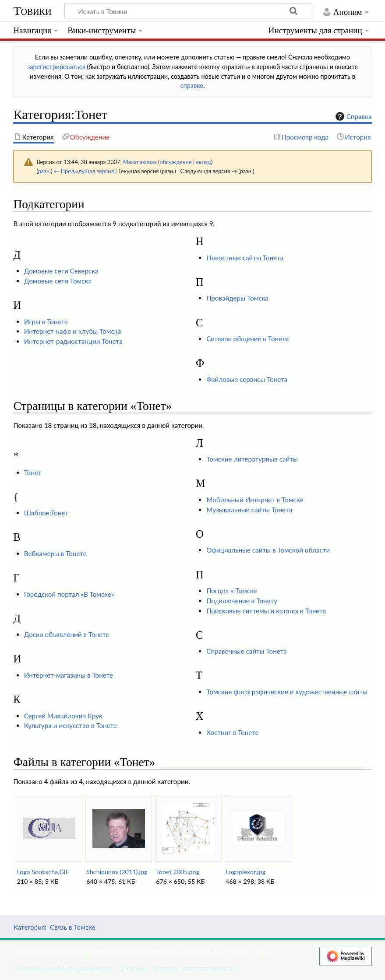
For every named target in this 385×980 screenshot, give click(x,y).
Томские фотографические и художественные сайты (287, 692)
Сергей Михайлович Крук (63, 716)
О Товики (133, 968)
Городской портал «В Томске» (69, 594)
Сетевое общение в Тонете (247, 339)
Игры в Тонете (46, 322)
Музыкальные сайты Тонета (249, 510)
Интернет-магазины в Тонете (69, 675)
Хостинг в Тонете (232, 732)
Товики (32, 11)
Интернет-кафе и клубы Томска (72, 331)
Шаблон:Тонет (46, 513)
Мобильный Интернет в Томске (255, 500)
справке (192, 86)
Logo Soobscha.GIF (43, 872)
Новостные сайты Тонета (245, 258)
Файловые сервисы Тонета (247, 379)
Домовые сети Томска (58, 281)
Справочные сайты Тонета (246, 651)
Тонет (33, 472)
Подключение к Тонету (242, 601)
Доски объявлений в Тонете (67, 634)
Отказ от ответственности (194, 968)
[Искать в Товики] (188, 11)
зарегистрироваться (56, 67)
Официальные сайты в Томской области (268, 550)
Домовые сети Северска (61, 271)
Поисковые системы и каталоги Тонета (266, 611)
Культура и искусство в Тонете (71, 725)
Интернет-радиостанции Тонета (73, 341)
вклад (203, 162)
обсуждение (175, 162)
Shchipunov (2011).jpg (117, 872)
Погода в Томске (231, 591)
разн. (44, 171)
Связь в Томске (73, 927)
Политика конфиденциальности (62, 968)
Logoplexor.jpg (245, 872)
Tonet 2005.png (178, 872)
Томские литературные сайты (252, 459)
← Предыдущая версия (84, 171)
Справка (353, 116)
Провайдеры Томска (237, 298)
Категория (29, 927)
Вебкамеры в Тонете (55, 553)
